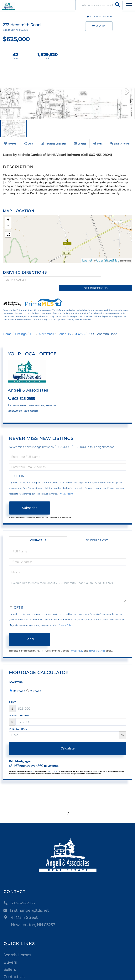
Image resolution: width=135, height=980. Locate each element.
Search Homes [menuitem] (17, 949)
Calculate (67, 742)
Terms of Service (97, 644)
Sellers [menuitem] (10, 963)
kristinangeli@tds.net (27, 904)
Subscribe (30, 502)
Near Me (100, 26)
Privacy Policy (65, 488)
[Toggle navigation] (129, 5)
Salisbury (64, 328)
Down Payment (19, 709)
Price (13, 696)
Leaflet (87, 260)
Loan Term (16, 676)
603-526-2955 (23, 393)
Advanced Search (101, 17)
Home (7, 328)
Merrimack (46, 328)
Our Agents (31, 405)
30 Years (17, 685)
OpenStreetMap (108, 260)
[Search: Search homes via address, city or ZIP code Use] (99, 5)
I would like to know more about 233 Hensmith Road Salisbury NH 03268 (67, 584)
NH (33, 328)
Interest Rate (18, 722)
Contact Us (15, 405)
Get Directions (118, 280)
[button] (117, 5)
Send (30, 633)
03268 (80, 328)
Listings (21, 328)
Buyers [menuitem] (10, 956)
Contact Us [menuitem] (14, 970)
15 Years (34, 685)
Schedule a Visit (97, 534)
